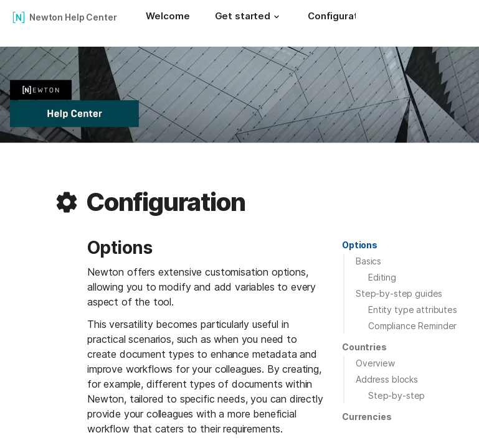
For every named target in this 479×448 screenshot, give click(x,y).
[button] (277, 17)
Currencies (367, 417)
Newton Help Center (73, 17)
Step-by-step (396, 395)
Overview (375, 363)
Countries (364, 347)
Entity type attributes (413, 310)
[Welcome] (168, 17)
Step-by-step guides (399, 293)
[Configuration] (340, 17)
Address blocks (387, 379)
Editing (382, 277)
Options (360, 245)
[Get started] (249, 17)
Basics (368, 261)
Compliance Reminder (412, 326)
